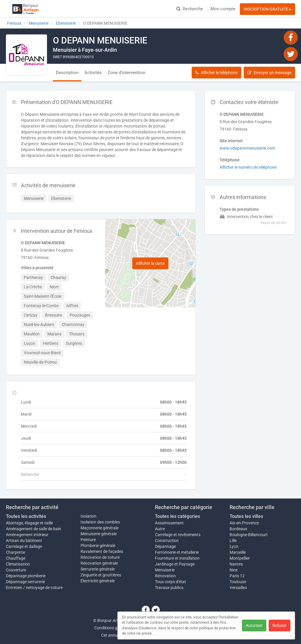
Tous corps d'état (170, 582)
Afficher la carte (150, 263)
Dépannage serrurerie (25, 582)
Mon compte (223, 9)
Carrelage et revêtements (178, 535)
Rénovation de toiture (100, 557)
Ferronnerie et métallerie (177, 552)
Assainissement (169, 523)
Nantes (236, 564)
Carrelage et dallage (24, 546)
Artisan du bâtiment (24, 541)
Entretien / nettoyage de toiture (34, 588)
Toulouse (238, 582)
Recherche (190, 9)
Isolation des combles (100, 522)
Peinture (88, 540)
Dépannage (165, 546)
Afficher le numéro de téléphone (248, 167)
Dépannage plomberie (26, 576)
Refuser (280, 625)
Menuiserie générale (99, 534)
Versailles (238, 588)
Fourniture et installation (177, 558)
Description (67, 73)
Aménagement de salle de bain (34, 529)
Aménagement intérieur (27, 535)
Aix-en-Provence (244, 523)
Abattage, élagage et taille (29, 523)
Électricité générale (98, 581)
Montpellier (240, 558)
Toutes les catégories (177, 516)
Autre (160, 529)
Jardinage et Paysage (175, 564)
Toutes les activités (26, 516)
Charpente (15, 552)
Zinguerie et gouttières (101, 575)
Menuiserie (165, 570)
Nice (234, 570)
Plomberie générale (98, 546)
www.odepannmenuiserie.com (247, 148)
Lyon (234, 546)
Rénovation (165, 576)
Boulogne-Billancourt (249, 535)
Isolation (88, 516)
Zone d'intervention (126, 73)
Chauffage (16, 558)
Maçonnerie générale (100, 528)
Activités (93, 73)
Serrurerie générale (98, 569)
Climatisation (18, 564)
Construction (167, 541)
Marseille (238, 552)
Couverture (16, 570)
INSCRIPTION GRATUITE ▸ (267, 9)
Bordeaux (238, 529)
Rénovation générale (99, 563)
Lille (233, 541)
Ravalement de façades (102, 551)
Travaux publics (169, 588)
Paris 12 (237, 576)
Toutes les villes (246, 516)
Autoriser (254, 625)
